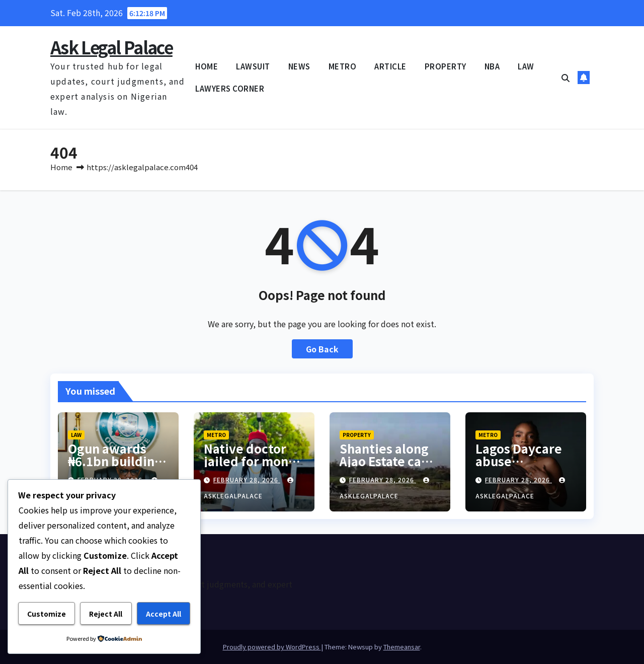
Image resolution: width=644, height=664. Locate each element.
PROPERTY (446, 66)
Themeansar (402, 647)
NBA (492, 66)
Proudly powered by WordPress (272, 647)
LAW (526, 66)
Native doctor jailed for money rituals (253, 461)
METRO (343, 66)
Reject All (106, 614)
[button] (566, 78)
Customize (47, 614)
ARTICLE (390, 66)
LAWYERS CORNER (230, 88)
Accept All (164, 614)
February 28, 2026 (247, 479)
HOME (207, 66)
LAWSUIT (253, 66)
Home (61, 167)
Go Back (322, 349)
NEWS (299, 66)
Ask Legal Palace (111, 47)
